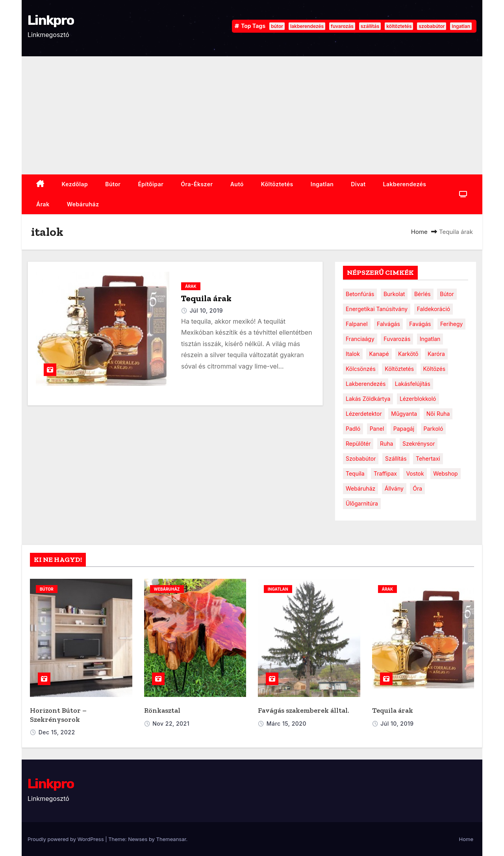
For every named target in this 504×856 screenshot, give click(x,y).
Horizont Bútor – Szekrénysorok (58, 715)
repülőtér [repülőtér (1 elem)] (358, 444)
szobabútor (432, 26)
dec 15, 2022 (57, 732)
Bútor (113, 184)
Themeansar (171, 839)
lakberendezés (307, 26)
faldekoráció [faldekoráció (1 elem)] (434, 309)
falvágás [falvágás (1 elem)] (388, 324)
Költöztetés (277, 184)
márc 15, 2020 (286, 724)
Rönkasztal (162, 710)
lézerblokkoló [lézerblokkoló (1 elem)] (418, 399)
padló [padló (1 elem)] (353, 429)
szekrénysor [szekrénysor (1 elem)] (419, 444)
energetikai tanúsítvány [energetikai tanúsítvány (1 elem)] (377, 309)
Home (419, 232)
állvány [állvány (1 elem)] (394, 488)
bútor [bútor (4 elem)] (447, 294)
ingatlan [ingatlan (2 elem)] (430, 339)
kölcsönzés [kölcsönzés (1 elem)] (361, 369)
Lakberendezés (405, 184)
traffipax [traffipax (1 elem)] (385, 473)
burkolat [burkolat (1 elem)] (394, 294)
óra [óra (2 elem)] (417, 488)
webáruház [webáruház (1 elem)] (360, 488)
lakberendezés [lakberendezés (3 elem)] (366, 384)
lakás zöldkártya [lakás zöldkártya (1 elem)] (368, 399)
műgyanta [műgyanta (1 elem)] (404, 414)
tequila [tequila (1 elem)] (355, 473)
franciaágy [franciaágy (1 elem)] (360, 339)
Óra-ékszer (197, 184)
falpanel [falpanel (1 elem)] (357, 324)
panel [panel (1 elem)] (377, 429)
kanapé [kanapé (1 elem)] (379, 354)
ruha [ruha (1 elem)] (386, 444)
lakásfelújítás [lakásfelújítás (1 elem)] (413, 384)
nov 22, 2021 (171, 724)
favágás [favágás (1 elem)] (420, 324)
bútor (277, 26)
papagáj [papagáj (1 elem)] (404, 429)
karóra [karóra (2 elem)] (436, 354)
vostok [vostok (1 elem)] (415, 473)
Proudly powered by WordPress (66, 839)
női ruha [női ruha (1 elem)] (438, 414)
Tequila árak (206, 298)
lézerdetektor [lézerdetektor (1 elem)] (364, 414)
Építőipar (151, 184)
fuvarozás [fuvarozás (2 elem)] (397, 339)
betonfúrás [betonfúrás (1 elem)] (360, 294)
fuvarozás (342, 26)
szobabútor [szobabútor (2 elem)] (361, 459)
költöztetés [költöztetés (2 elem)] (399, 369)
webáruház (83, 204)
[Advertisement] (252, 115)
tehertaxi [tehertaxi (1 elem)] (428, 459)
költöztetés (399, 26)
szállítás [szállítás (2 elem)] (396, 459)
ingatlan (461, 26)
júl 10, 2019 (206, 310)
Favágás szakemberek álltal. (304, 710)
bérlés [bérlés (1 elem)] (422, 294)
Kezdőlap (75, 184)
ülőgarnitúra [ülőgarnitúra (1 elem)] (362, 503)
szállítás (370, 26)
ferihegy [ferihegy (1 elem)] (452, 324)
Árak (43, 204)
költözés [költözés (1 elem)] (435, 369)
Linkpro (51, 20)
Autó (237, 184)
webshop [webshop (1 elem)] (445, 473)
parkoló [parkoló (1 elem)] (434, 429)
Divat (358, 184)
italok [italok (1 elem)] (353, 354)
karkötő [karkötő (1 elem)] (408, 354)
